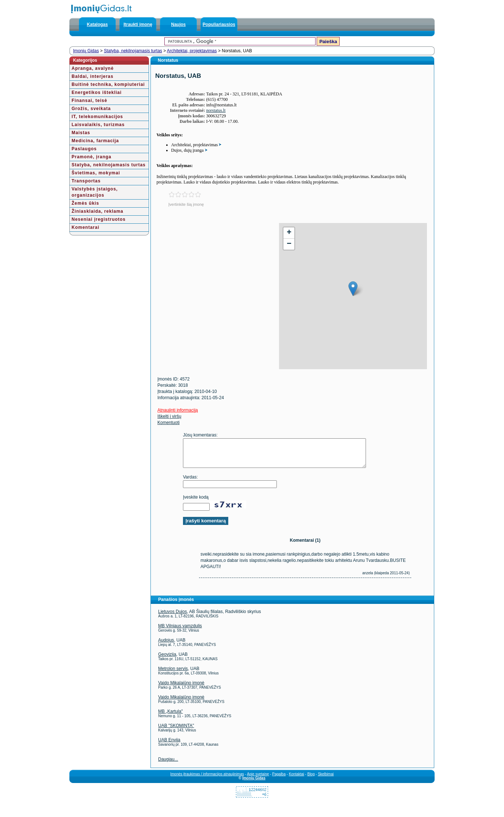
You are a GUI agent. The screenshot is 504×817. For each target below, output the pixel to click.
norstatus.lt (216, 110)
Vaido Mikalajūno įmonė (181, 688)
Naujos (178, 24)
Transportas (86, 181)
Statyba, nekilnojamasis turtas (133, 51)
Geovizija (167, 660)
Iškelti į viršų (169, 416)
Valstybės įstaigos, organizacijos (95, 192)
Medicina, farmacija (95, 141)
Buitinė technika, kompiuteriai (108, 84)
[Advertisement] (213, 274)
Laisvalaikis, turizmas (98, 125)
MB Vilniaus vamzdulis (180, 631)
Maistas (81, 133)
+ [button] (289, 233)
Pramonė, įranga (91, 157)
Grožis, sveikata (91, 109)
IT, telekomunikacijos (97, 117)
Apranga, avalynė (93, 68)
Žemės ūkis (85, 203)
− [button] (289, 244)
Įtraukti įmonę (138, 24)
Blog (311, 780)
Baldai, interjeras (93, 76)
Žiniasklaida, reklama (98, 211)
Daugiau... (168, 765)
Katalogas (97, 24)
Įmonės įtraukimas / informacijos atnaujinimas (207, 780)
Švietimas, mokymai (96, 173)
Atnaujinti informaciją (178, 410)
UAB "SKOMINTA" (176, 731)
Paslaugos (84, 149)
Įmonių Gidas (86, 51)
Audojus (166, 646)
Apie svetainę (258, 780)
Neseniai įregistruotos (99, 219)
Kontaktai (297, 780)
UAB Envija (169, 745)
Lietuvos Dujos (173, 617)
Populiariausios (219, 24)
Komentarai (85, 227)
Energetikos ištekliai (97, 92)
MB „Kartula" (171, 717)
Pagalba (279, 780)
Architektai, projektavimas (192, 51)
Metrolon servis (173, 674)
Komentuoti (169, 423)
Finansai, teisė (89, 101)
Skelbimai (326, 780)
